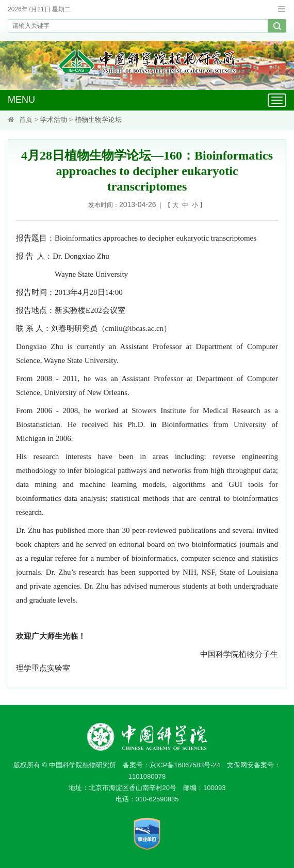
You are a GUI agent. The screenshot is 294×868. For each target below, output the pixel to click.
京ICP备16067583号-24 (185, 765)
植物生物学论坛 (98, 120)
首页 (26, 120)
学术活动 (54, 120)
